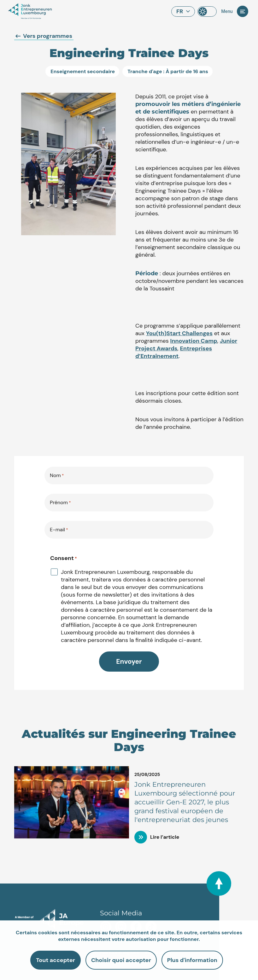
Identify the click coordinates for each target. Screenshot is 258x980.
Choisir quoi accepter (121, 960)
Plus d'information (192, 960)
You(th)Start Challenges (179, 333)
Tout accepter (56, 960)
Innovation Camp (194, 341)
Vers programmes (44, 36)
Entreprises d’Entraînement (174, 352)
